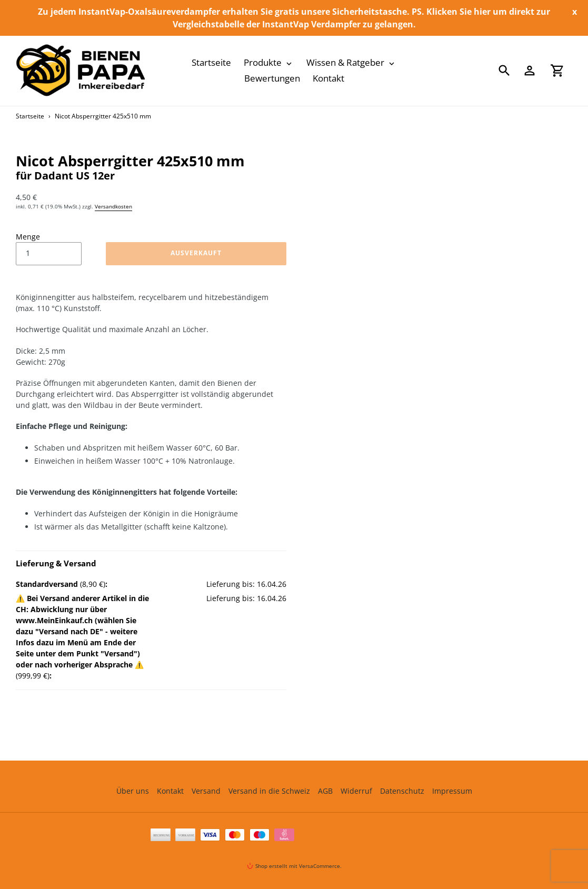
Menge (28, 237)
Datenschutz (402, 791)
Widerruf (356, 791)
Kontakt (170, 791)
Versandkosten (113, 206)
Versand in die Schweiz (269, 791)
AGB (325, 791)
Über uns (133, 791)
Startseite (30, 116)
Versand (206, 791)
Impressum (452, 791)
